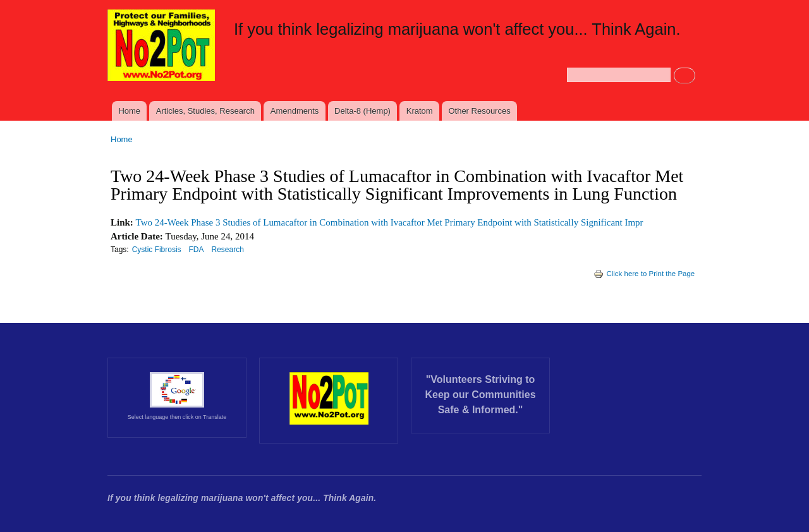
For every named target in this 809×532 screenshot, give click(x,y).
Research (228, 250)
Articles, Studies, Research (205, 111)
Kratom (420, 111)
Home (129, 111)
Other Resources (479, 111)
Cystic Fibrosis (157, 250)
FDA (197, 250)
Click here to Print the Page (644, 274)
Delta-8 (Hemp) (362, 111)
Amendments (295, 111)
